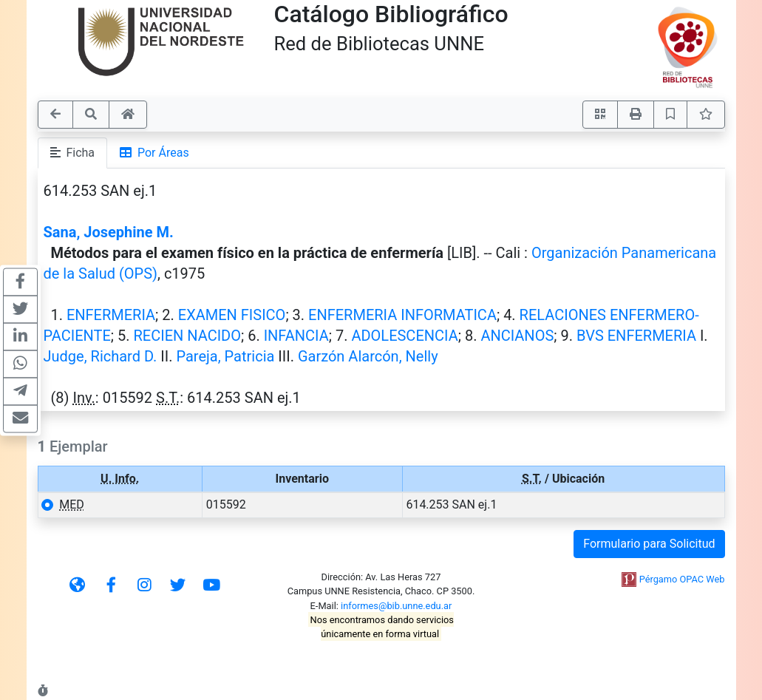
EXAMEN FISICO (232, 315)
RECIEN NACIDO (187, 336)
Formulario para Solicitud (649, 544)
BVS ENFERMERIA (636, 336)
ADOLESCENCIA (404, 336)
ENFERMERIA (111, 315)
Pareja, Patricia (225, 356)
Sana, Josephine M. (109, 232)
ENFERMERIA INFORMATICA (402, 315)
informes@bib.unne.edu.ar (396, 606)
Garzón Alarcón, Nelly (368, 356)
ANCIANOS (517, 336)
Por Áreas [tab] (154, 153)
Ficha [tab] (73, 153)
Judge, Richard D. (101, 356)
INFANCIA (296, 336)
